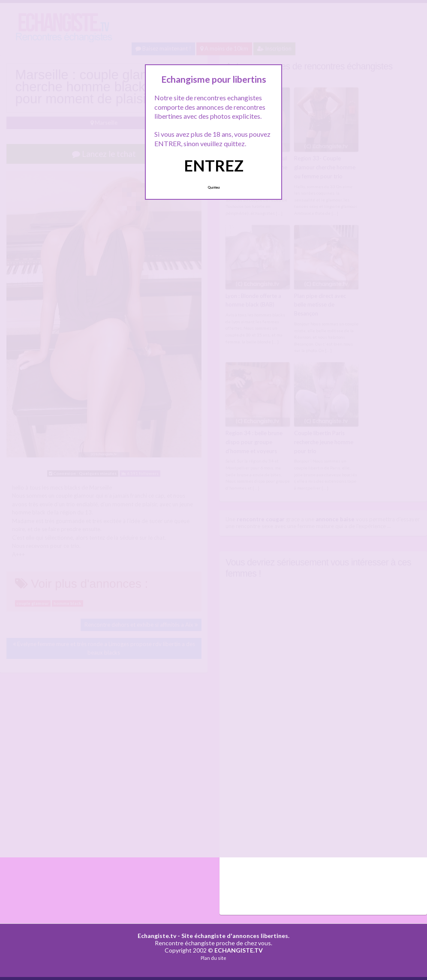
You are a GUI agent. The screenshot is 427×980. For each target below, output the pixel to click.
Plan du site (213, 958)
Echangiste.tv (157, 936)
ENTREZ (214, 165)
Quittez (214, 187)
